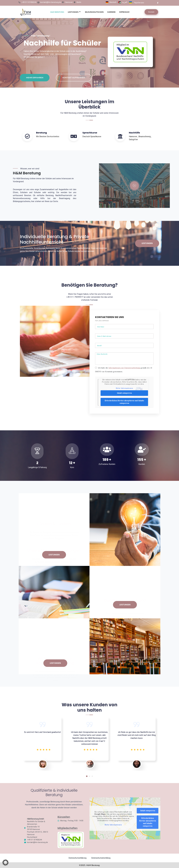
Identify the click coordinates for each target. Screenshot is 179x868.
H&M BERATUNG (57, 12)
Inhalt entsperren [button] (148, 811)
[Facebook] (158, 3)
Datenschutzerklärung (78, 858)
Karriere (112, 12)
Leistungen (74, 12)
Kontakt (151, 12)
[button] (87, 776)
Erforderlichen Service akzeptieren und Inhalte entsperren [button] (148, 822)
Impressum (124, 12)
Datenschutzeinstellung (101, 858)
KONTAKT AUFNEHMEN (74, 78)
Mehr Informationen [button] (113, 825)
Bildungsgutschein (94, 12)
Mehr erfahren (35, 78)
